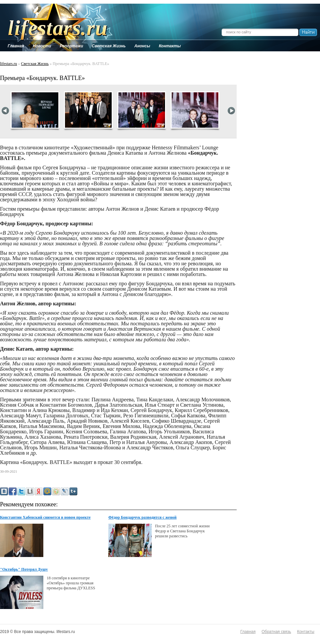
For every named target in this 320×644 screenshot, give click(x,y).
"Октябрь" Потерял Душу (24, 569)
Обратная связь (276, 632)
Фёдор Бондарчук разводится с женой (142, 517)
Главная (248, 632)
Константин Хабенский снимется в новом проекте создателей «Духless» (45, 518)
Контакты (306, 632)
